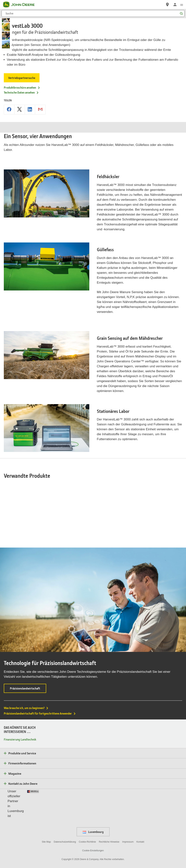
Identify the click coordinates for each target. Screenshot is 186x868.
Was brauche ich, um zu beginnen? (26, 688)
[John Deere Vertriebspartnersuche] (167, 5)
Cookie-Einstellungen (93, 830)
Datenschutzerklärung (65, 822)
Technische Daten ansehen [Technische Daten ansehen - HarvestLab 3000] (21, 92)
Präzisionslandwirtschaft (28, 669)
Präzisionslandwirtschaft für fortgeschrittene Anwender (40, 693)
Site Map (46, 822)
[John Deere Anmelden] (175, 5)
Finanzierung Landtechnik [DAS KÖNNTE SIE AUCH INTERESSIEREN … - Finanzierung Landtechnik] (20, 719)
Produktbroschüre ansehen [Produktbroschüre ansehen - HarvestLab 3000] (22, 87)
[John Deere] (21, 5)
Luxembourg (93, 811)
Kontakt (140, 822)
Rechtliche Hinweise (109, 822)
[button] (84, 852)
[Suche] (93, 13)
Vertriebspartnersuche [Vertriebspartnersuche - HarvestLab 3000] (22, 78)
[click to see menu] (182, 5)
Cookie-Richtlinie (87, 822)
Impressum (128, 822)
